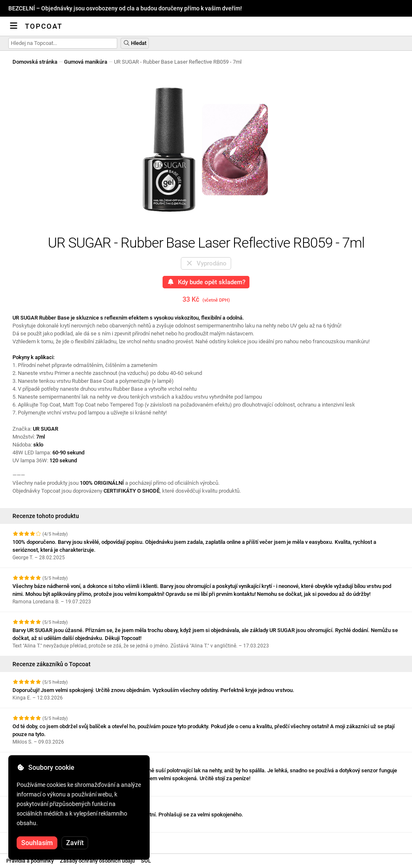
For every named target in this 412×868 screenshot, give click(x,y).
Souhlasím (37, 843)
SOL (146, 861)
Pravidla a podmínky (30, 861)
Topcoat (44, 26)
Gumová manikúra (86, 62)
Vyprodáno (206, 263)
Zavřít (75, 843)
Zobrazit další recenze (44, 840)
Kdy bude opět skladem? (206, 282)
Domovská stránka (35, 62)
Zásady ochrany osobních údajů (97, 861)
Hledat (135, 43)
